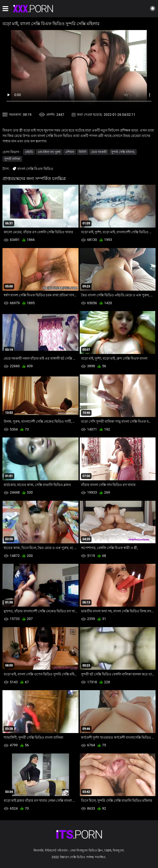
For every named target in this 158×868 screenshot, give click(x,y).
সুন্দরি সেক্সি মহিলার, (123, 152)
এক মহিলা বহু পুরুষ (49, 152)
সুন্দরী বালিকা (12, 159)
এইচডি (29, 152)
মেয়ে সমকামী (99, 152)
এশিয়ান (70, 152)
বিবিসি (83, 152)
